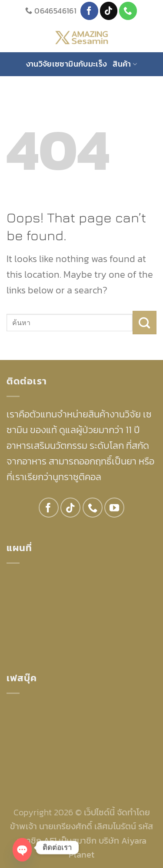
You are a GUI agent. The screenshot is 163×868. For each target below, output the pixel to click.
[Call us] (128, 11)
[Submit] (145, 323)
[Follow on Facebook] (89, 11)
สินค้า (125, 64)
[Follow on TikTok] (109, 11)
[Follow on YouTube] (114, 508)
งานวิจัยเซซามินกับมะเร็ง (67, 64)
